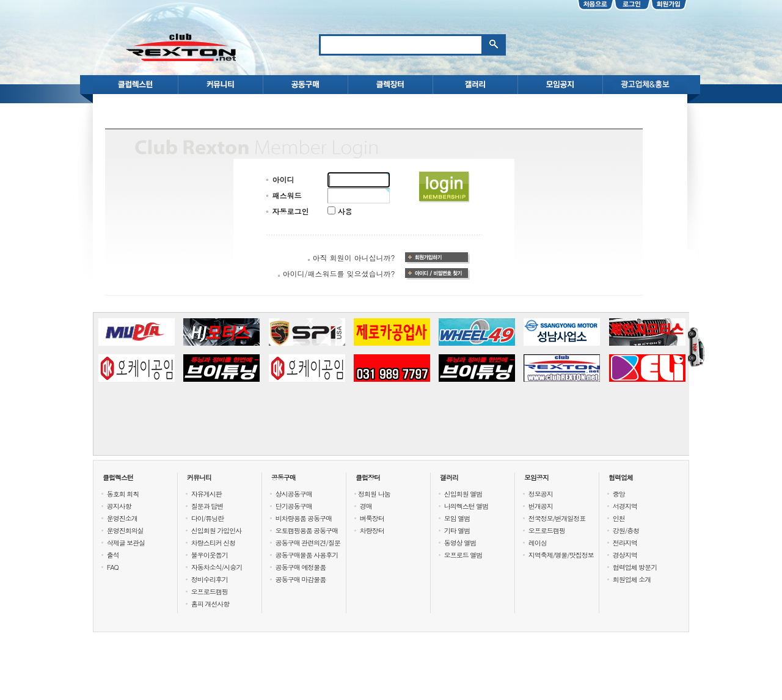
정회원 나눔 (374, 494)
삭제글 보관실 (126, 543)
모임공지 (536, 477)
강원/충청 (626, 530)
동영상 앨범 (460, 543)
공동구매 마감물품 (301, 579)
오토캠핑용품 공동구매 (307, 530)
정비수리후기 (210, 579)
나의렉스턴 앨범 (466, 506)
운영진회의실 (125, 530)
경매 (366, 506)
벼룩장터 (372, 518)
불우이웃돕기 (210, 555)
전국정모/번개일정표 (557, 518)
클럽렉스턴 (118, 477)
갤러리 (449, 477)
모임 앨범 (457, 518)
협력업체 (621, 477)
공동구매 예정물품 (301, 567)
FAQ (113, 567)
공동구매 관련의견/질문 (308, 543)
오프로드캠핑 (210, 592)
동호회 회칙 (123, 494)
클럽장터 (368, 477)
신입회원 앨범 (463, 494)
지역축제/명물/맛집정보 (561, 555)
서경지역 (625, 506)
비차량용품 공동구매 (304, 518)
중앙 (619, 494)
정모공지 (541, 494)
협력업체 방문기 (635, 567)
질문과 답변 (207, 506)
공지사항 (119, 506)
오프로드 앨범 (463, 555)
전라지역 (625, 543)
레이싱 (538, 543)
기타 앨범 (457, 530)
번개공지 (541, 506)
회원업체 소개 (632, 579)
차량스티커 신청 (214, 543)
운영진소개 (122, 518)
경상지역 (625, 555)
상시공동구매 (294, 494)
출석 (113, 555)
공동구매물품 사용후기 (307, 555)
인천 (619, 518)
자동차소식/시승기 (217, 567)
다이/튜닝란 (208, 518)
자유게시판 (206, 494)
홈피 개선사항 (210, 604)
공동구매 (283, 477)
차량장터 (372, 530)
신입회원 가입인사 (217, 530)
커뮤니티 (199, 477)
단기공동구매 (294, 506)
